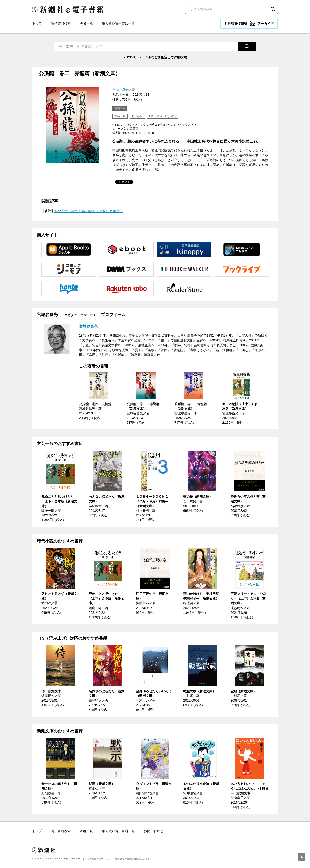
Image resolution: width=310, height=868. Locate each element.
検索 (273, 9)
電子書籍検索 (61, 23)
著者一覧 (86, 23)
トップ (37, 23)
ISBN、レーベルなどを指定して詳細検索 (157, 57)
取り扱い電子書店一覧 (118, 23)
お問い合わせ (154, 831)
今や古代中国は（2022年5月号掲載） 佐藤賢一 (89, 211)
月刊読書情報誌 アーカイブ (249, 24)
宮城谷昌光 (120, 90)
